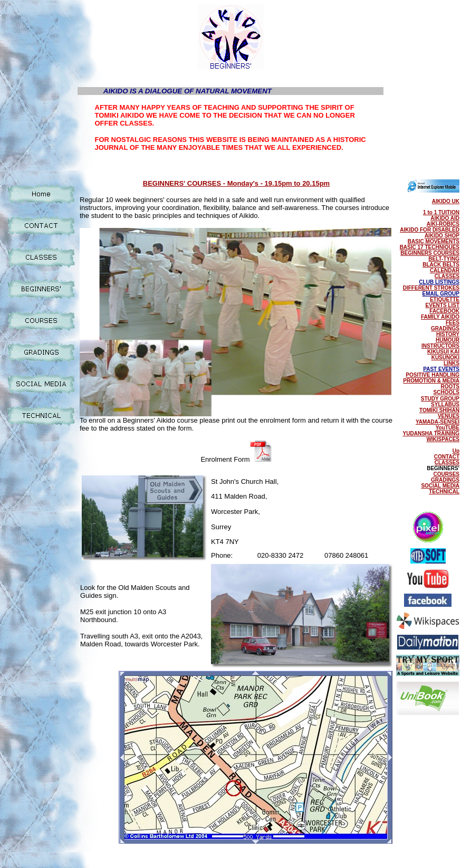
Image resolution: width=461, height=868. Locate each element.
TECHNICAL (444, 492)
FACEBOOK (444, 311)
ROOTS (450, 387)
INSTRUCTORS (440, 346)
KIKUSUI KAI (443, 352)
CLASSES (447, 276)
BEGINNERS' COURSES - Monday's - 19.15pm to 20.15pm (236, 183)
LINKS (452, 363)
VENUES (449, 416)
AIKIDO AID (445, 218)
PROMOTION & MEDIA (431, 381)
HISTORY (448, 334)
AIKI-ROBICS (443, 224)
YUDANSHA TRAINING (431, 433)
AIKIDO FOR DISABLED (430, 230)
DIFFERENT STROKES (431, 288)
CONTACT (447, 457)
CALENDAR (445, 270)
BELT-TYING (444, 259)
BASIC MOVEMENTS (434, 241)
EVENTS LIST (443, 305)
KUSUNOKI (445, 357)
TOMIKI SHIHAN (439, 410)
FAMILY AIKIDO (440, 317)
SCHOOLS (446, 392)
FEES (453, 323)
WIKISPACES (443, 439)
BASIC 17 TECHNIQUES (430, 247)
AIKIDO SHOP (442, 236)
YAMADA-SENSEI (438, 422)
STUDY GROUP (440, 399)
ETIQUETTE (445, 299)
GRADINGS (445, 328)
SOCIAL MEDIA (440, 486)
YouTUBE (448, 428)
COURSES (446, 474)
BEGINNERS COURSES (430, 253)
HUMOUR (448, 340)
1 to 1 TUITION (441, 212)
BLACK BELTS (441, 265)
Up (456, 451)
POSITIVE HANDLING (433, 375)
